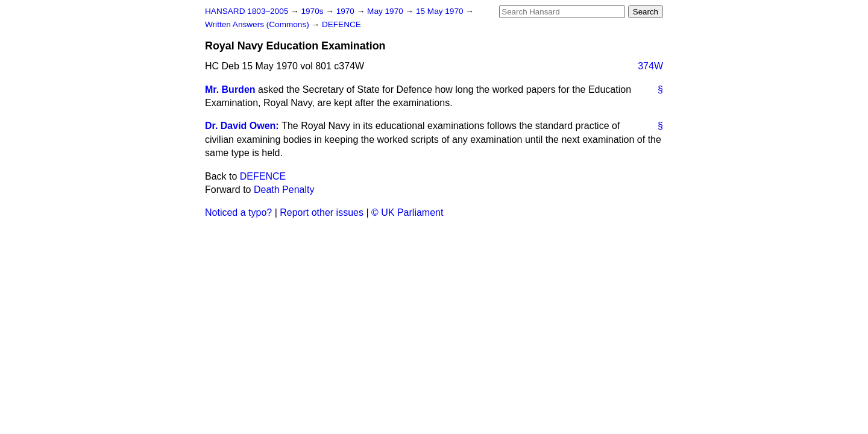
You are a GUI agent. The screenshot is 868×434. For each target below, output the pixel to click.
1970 (347, 11)
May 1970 (386, 11)
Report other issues (322, 212)
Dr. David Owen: (242, 126)
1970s (313, 11)
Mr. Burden (230, 90)
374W (650, 66)
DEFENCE (341, 24)
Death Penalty (284, 190)
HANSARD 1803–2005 (247, 11)
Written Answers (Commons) (258, 24)
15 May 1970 (441, 11)
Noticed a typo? (238, 212)
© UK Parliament (407, 212)
